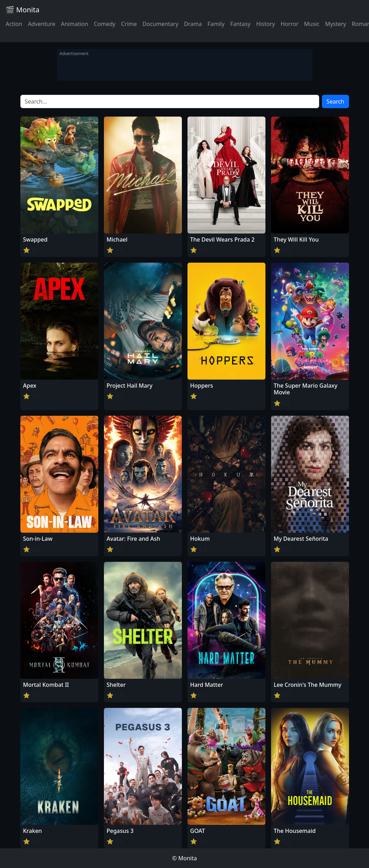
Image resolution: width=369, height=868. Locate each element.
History (265, 24)
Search (335, 101)
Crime (129, 24)
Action (14, 24)
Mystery (336, 24)
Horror (289, 24)
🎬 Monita (22, 10)
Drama (193, 24)
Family (216, 24)
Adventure (41, 24)
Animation (74, 24)
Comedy (105, 24)
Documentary (160, 24)
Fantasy (240, 24)
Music (312, 24)
